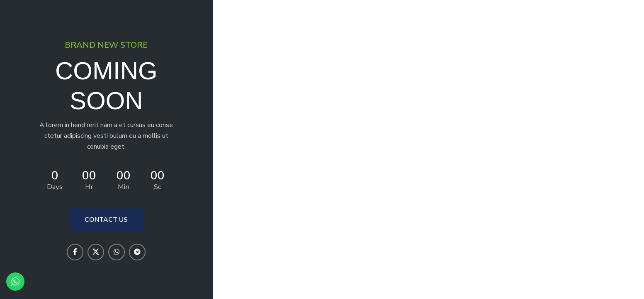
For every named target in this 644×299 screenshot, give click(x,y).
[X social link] (96, 252)
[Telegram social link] (137, 252)
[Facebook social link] (75, 252)
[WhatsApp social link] (117, 252)
